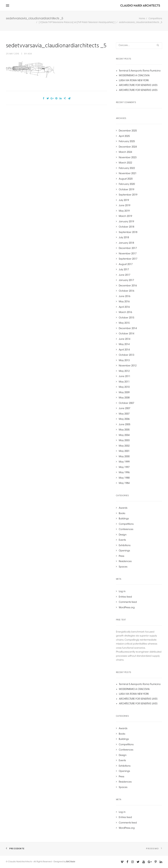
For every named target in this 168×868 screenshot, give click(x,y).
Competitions (155, 19)
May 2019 (124, 211)
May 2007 (124, 414)
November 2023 (128, 158)
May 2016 (124, 302)
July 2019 (124, 201)
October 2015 (126, 318)
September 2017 (128, 259)
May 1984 (124, 484)
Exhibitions (125, 546)
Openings (124, 551)
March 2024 (125, 153)
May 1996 (124, 473)
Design (123, 535)
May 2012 (124, 372)
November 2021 (128, 174)
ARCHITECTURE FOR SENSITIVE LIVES (138, 86)
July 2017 (124, 270)
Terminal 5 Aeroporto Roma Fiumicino (140, 71)
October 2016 (126, 291)
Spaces (123, 567)
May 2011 (124, 382)
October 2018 (126, 227)
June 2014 (125, 340)
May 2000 (124, 457)
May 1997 (124, 468)
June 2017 (125, 276)
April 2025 (124, 137)
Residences (125, 562)
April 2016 (124, 308)
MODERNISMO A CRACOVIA (134, 76)
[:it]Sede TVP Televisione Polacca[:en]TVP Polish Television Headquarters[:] (77, 23)
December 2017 (128, 249)
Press (121, 557)
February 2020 (127, 185)
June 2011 (125, 377)
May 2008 (124, 398)
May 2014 (124, 345)
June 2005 (125, 425)
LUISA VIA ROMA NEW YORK (134, 81)
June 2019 (125, 206)
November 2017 (128, 254)
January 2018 (126, 243)
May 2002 (124, 446)
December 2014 (128, 329)
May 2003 (124, 441)
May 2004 (124, 436)
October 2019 (126, 190)
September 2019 (128, 195)
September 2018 (128, 233)
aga (30, 54)
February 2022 (127, 169)
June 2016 (125, 297)
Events (122, 541)
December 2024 (128, 147)
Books (122, 514)
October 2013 (126, 356)
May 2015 (124, 324)
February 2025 (127, 142)
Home (142, 19)
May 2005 (124, 430)
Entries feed (125, 597)
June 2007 (125, 409)
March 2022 (125, 163)
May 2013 (124, 361)
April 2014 (124, 350)
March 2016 (125, 313)
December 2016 (128, 286)
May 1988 (124, 478)
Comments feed (128, 603)
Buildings (124, 519)
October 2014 (126, 334)
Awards (123, 509)
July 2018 (124, 238)
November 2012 (128, 366)
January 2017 (126, 281)
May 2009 (124, 393)
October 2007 (126, 404)
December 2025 (128, 131)
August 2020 (126, 179)
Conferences (126, 530)
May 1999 (124, 462)
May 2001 (124, 452)
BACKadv (71, 862)
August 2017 (126, 265)
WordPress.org (127, 608)
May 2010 (124, 388)
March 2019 (125, 217)
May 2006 (124, 420)
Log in (122, 592)
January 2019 (126, 222)
